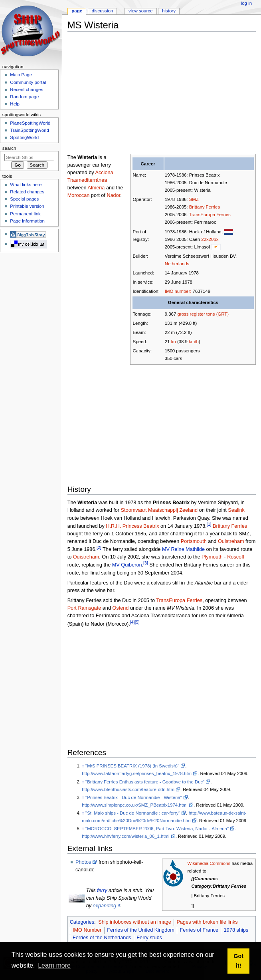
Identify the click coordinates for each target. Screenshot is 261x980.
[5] (137, 622)
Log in (246, 3)
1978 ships (236, 930)
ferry (102, 891)
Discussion (102, 11)
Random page (24, 97)
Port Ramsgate (84, 608)
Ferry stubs (149, 938)
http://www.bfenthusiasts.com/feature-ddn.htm (128, 789)
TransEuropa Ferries (210, 215)
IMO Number (87, 930)
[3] (146, 563)
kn (174, 342)
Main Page (21, 75)
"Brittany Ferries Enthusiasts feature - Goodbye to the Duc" (145, 782)
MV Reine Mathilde (183, 549)
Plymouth (212, 557)
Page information (27, 221)
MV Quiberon (127, 565)
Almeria (96, 188)
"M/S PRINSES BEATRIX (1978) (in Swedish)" (132, 766)
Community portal (28, 82)
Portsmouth (194, 541)
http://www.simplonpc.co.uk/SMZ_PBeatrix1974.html (135, 805)
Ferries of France (199, 930)
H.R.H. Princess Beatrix (132, 526)
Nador (113, 195)
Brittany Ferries (205, 207)
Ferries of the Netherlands (102, 938)
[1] (209, 524)
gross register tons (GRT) (203, 314)
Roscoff (236, 557)
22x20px (210, 239)
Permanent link (25, 214)
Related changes (27, 192)
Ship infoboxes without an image (135, 922)
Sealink (236, 510)
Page (77, 11)
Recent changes (27, 89)
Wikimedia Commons (209, 863)
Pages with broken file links (207, 922)
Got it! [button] (238, 961)
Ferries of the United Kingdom (141, 930)
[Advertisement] (164, 93)
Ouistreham (231, 541)
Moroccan (79, 195)
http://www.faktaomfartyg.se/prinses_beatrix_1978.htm (137, 773)
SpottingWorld (24, 137)
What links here (26, 185)
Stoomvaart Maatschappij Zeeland (159, 510)
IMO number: (178, 291)
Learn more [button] (54, 965)
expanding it (107, 906)
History (169, 11)
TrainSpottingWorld (29, 130)
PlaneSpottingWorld (30, 123)
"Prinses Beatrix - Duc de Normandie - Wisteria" (134, 797)
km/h (194, 342)
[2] (99, 547)
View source (140, 11)
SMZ (194, 199)
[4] (132, 622)
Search (9, 148)
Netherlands (177, 264)
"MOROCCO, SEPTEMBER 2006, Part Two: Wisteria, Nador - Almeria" (157, 829)
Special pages (24, 199)
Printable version (27, 206)
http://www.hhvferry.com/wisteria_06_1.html (126, 836)
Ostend (120, 608)
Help (15, 104)
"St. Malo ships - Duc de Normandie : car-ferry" (133, 813)
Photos (83, 862)
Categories (82, 922)
